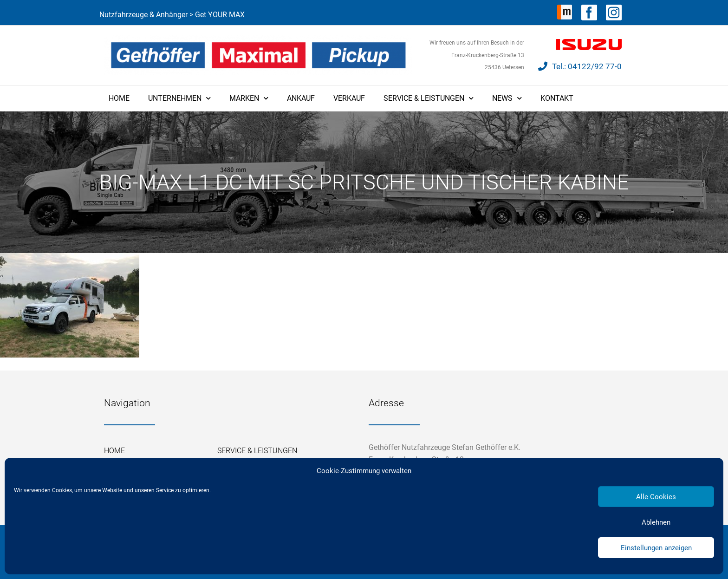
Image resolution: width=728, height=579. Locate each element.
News (507, 98)
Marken (249, 98)
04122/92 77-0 (595, 66)
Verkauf (349, 98)
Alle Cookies (656, 497)
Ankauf (301, 98)
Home (119, 98)
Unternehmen (179, 98)
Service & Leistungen (429, 98)
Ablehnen (656, 522)
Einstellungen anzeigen (656, 548)
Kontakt (557, 98)
